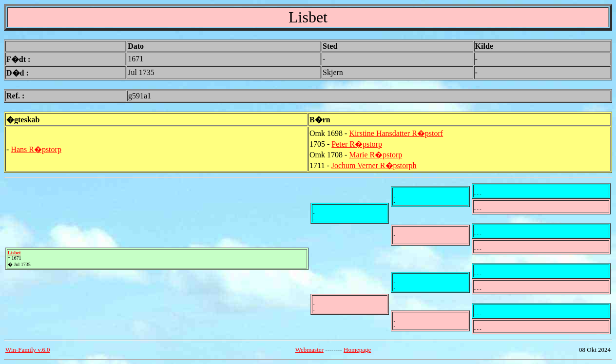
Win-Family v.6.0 (28, 350)
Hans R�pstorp (36, 149)
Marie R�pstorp (375, 155)
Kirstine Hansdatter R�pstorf (396, 133)
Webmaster (309, 350)
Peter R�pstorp (357, 144)
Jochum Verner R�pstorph (374, 165)
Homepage (357, 350)
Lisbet (14, 253)
